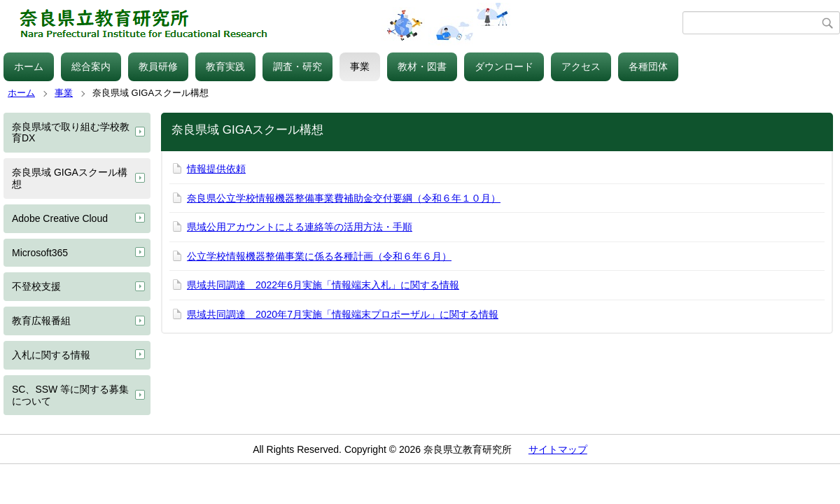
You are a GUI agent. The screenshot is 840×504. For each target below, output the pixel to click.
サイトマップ (558, 449)
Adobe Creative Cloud (60, 218)
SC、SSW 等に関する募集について (70, 395)
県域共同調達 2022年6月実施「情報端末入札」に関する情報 (323, 285)
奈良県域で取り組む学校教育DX (71, 133)
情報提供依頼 (216, 169)
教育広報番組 (41, 321)
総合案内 (91, 66)
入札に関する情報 (51, 355)
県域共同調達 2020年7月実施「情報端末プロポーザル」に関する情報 (343, 314)
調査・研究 (297, 66)
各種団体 (648, 66)
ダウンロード (504, 66)
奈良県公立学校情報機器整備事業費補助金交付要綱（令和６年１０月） (344, 198)
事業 (360, 66)
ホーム (29, 66)
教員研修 (158, 66)
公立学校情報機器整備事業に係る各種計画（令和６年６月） (319, 256)
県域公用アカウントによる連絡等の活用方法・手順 (300, 227)
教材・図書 (422, 66)
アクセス (581, 66)
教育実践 (225, 66)
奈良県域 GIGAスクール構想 (70, 178)
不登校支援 (36, 286)
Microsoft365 (40, 253)
